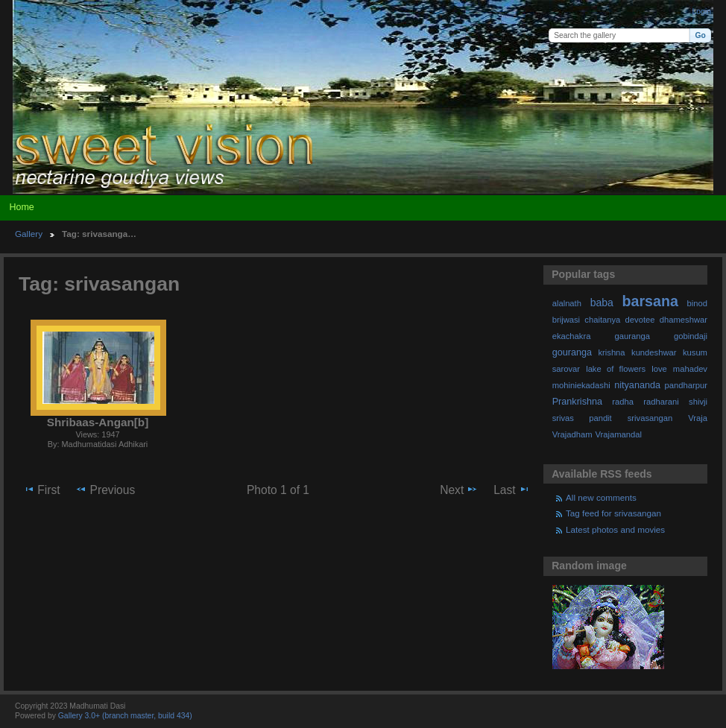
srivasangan (650, 418)
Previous (105, 490)
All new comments (601, 497)
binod (697, 303)
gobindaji (691, 336)
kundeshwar (654, 352)
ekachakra (572, 336)
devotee (640, 320)
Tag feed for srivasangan (613, 513)
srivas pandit (582, 418)
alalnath (567, 303)
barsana (650, 301)
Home (21, 207)
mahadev (690, 369)
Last (512, 490)
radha (623, 402)
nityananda (637, 385)
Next (459, 490)
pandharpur (686, 385)
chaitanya (602, 320)
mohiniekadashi (581, 385)
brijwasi (566, 320)
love (659, 369)
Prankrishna (577, 402)
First (41, 490)
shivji (698, 402)
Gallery (29, 234)
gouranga (572, 352)
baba (602, 303)
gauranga (632, 336)
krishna (611, 352)
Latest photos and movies (615, 529)
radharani (661, 402)
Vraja (698, 418)
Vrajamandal (618, 434)
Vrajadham (572, 434)
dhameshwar (684, 320)
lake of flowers (616, 369)
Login (702, 12)
